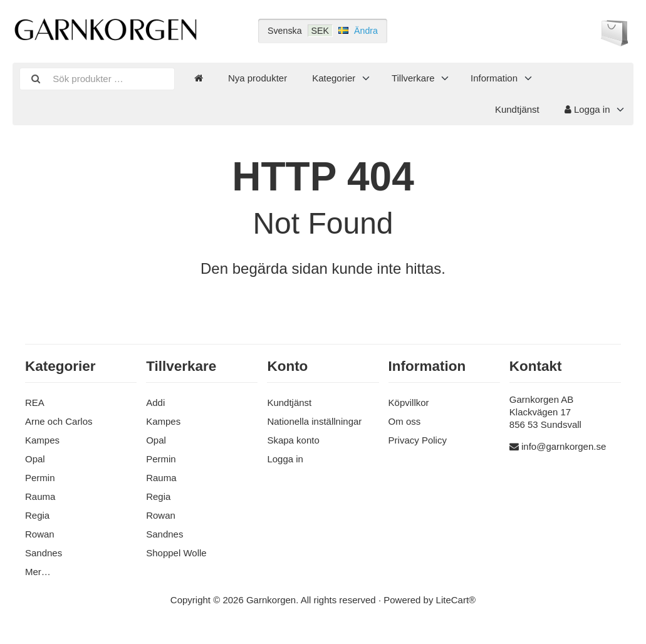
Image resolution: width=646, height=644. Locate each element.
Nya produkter (258, 78)
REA (35, 402)
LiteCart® (456, 600)
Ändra (366, 31)
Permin (40, 478)
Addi (155, 402)
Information (494, 78)
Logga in (587, 109)
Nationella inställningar (314, 421)
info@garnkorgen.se (564, 446)
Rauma (40, 496)
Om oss (405, 421)
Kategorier (334, 78)
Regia (37, 515)
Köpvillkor (409, 402)
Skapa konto (293, 440)
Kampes (42, 440)
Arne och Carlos (59, 421)
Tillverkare (413, 78)
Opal (35, 459)
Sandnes (44, 553)
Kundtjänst (517, 109)
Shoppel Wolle (176, 553)
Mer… (38, 572)
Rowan (40, 534)
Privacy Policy (418, 440)
